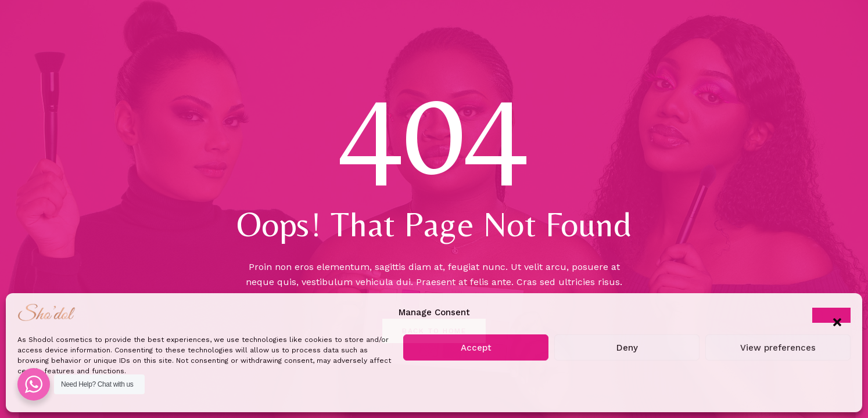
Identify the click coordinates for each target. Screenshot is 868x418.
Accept (476, 348)
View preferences (778, 348)
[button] (831, 315)
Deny (627, 348)
